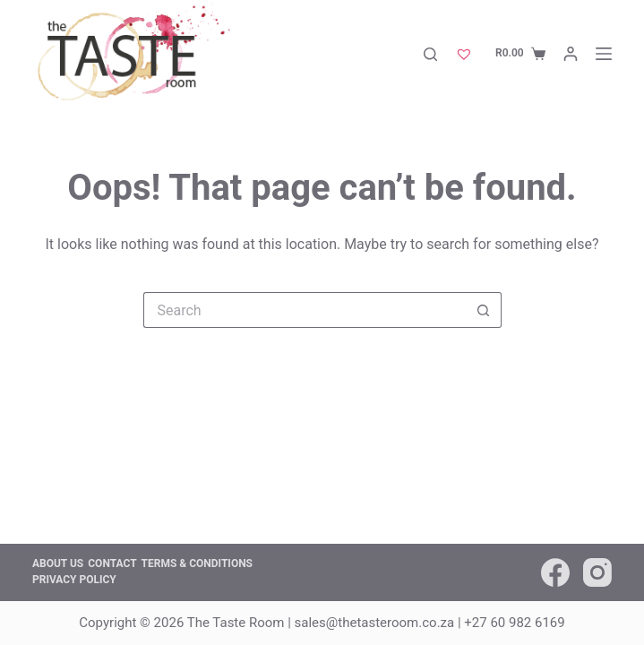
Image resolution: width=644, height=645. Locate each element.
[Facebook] (555, 572)
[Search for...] (305, 310)
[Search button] (484, 310)
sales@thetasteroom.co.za (375, 623)
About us (58, 563)
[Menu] (604, 54)
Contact (112, 563)
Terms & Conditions (197, 563)
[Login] (571, 54)
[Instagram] (597, 572)
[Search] (430, 54)
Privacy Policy (74, 580)
